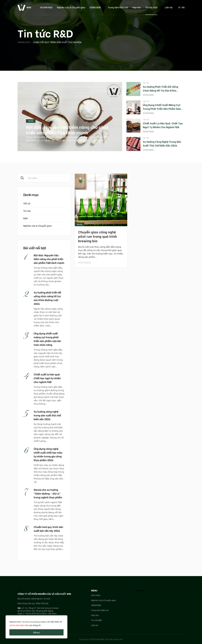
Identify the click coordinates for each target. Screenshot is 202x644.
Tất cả (27, 203)
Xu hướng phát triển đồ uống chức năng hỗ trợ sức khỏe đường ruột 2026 (160, 90)
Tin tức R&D (151, 7)
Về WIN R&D (46, 7)
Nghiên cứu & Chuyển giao (71, 7)
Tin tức (31, 121)
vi (179, 7)
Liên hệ (169, 7)
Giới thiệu (96, 595)
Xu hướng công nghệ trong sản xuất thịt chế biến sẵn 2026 (162, 143)
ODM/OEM (95, 7)
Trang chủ (24, 42)
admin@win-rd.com (41, 598)
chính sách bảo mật (19, 625)
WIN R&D (140, 590)
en (183, 7)
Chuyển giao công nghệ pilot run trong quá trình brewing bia (97, 236)
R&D (26, 218)
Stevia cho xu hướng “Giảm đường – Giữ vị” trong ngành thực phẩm (48, 493)
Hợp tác (137, 7)
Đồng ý (37, 632)
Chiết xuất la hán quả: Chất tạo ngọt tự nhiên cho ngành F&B (163, 125)
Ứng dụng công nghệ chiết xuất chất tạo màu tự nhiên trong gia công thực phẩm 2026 (48, 454)
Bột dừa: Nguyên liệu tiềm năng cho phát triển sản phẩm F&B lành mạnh (67, 130)
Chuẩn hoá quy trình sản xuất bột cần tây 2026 (48, 529)
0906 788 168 (42, 603)
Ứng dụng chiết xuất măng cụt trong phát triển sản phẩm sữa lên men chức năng (162, 109)
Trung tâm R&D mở (118, 7)
